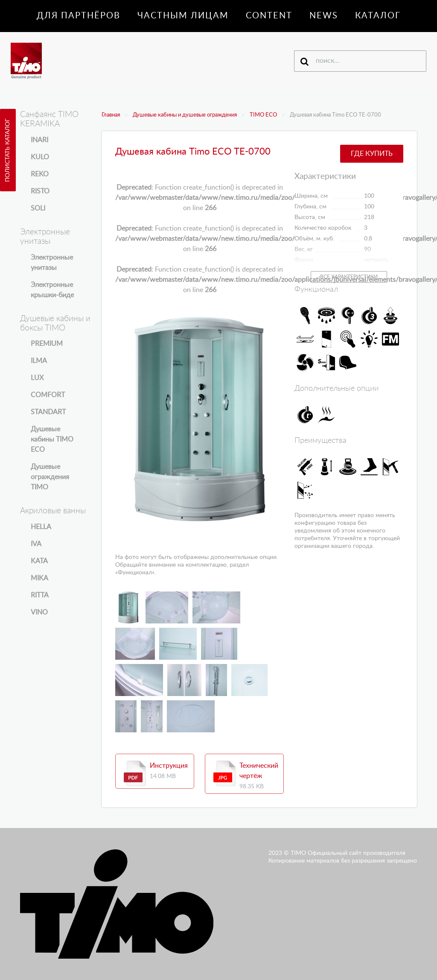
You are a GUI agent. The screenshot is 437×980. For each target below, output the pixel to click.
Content (269, 16)
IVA (36, 544)
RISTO (40, 191)
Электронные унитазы (52, 263)
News (324, 16)
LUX (37, 378)
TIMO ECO (263, 115)
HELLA (41, 527)
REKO (40, 174)
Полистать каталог (8, 150)
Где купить (372, 154)
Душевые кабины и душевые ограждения (185, 115)
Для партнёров (79, 16)
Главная (111, 115)
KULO (40, 157)
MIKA (39, 578)
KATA (39, 561)
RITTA (40, 595)
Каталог (378, 16)
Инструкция (169, 766)
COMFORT (48, 395)
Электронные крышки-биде (52, 290)
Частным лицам (183, 16)
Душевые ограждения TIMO (50, 477)
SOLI (38, 208)
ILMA (39, 361)
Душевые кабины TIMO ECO (52, 439)
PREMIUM (47, 344)
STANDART (48, 412)
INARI (39, 140)
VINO (39, 612)
